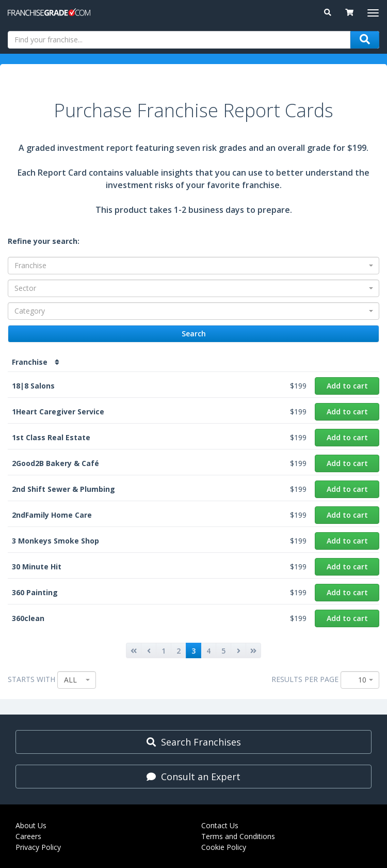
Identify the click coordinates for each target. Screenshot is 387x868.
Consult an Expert (193, 777)
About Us (31, 825)
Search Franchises (194, 742)
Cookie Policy (224, 847)
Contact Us (220, 825)
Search (194, 334)
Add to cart (347, 386)
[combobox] (193, 266)
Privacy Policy (38, 847)
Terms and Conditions (238, 836)
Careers (28, 836)
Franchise (36, 362)
